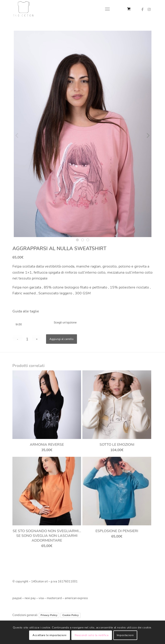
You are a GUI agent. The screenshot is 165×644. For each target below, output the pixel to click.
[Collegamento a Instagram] (149, 9)
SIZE (19, 324)
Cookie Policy (70, 615)
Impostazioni (125, 635)
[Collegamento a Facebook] (142, 9)
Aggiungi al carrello (62, 339)
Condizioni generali (25, 615)
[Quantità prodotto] (27, 339)
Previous (17, 135)
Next (148, 135)
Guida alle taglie (26, 311)
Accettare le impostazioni (50, 635)
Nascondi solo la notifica (92, 635)
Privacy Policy (49, 615)
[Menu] (107, 9)
